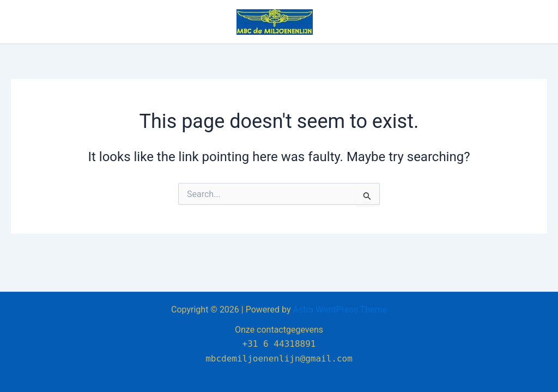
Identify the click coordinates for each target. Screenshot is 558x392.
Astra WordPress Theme (340, 310)
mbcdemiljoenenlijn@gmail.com (279, 359)
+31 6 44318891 (279, 344)
